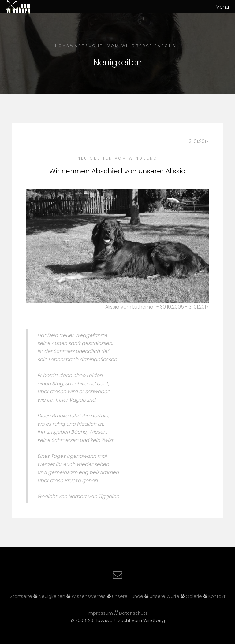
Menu (222, 7)
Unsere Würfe (164, 596)
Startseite (21, 596)
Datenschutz (133, 613)
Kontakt (217, 596)
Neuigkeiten (52, 596)
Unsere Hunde (128, 596)
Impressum (100, 613)
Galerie (194, 596)
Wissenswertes (89, 596)
